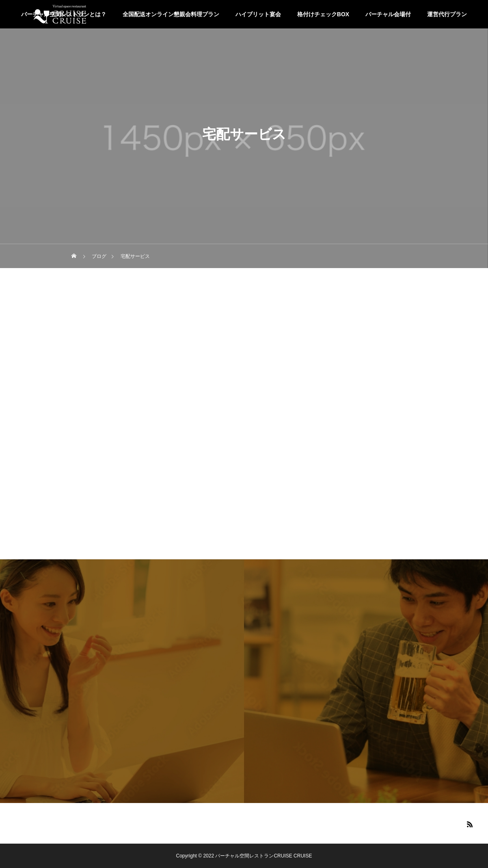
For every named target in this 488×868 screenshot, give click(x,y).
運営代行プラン (447, 14)
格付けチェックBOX (323, 14)
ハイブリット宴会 (258, 14)
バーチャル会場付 (388, 14)
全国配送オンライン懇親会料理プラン (171, 14)
